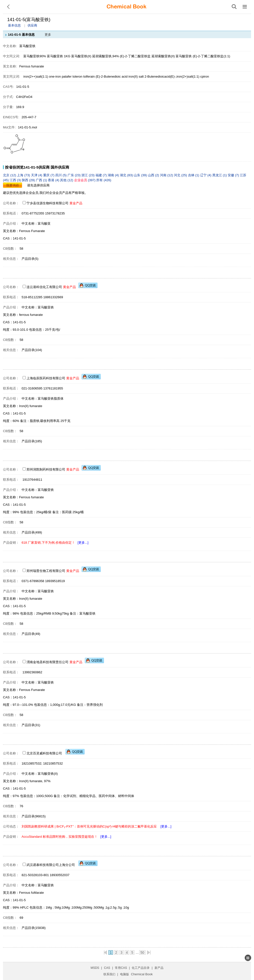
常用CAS (121, 968)
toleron (78, 76)
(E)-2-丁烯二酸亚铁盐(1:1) (211, 56)
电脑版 (125, 974)
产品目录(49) (31, 634)
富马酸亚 (44, 223)
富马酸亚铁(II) (81, 56)
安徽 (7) (234, 175)
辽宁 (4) (206, 175)
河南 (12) (167, 175)
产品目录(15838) (34, 928)
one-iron (55, 76)
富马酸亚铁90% (35, 56)
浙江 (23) (88, 175)
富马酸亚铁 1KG (59, 56)
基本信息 (14, 25)
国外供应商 (60, 167)
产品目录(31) (31, 725)
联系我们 (109, 974)
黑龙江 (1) (220, 175)
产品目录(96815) (34, 816)
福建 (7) (102, 175)
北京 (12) (10, 175)
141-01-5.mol (28, 127)
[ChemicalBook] (127, 7)
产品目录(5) (30, 259)
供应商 (32, 25)
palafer (67, 76)
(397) (85, 180)
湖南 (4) (114, 175)
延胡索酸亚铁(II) (163, 56)
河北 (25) (181, 175)
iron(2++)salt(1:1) (36, 76)
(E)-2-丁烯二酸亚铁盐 (135, 56)
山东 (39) (141, 175)
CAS (107, 968)
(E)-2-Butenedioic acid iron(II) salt (120, 76)
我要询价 (13, 185)
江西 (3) (16, 180)
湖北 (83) (127, 175)
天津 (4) (37, 175)
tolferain (90, 76)
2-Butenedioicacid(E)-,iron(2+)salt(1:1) (172, 76)
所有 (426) (104, 180)
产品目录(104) (32, 350)
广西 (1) (42, 180)
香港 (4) (54, 180)
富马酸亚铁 (184, 56)
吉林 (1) (194, 175)
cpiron (205, 76)
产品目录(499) (32, 532)
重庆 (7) (49, 175)
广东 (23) (74, 175)
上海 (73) (24, 175)
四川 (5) (61, 175)
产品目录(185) (32, 441)
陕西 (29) (29, 180)
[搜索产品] (234, 7)
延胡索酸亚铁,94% (106, 56)
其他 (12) (67, 180)
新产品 (159, 968)
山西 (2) (154, 175)
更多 (48, 35)
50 (142, 952)
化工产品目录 (141, 968)
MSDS (95, 968)
